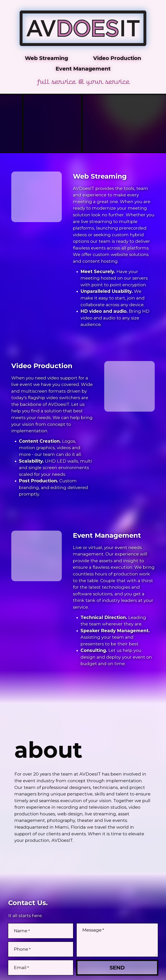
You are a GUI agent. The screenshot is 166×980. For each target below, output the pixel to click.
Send (117, 968)
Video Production (117, 58)
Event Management (83, 69)
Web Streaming (46, 58)
